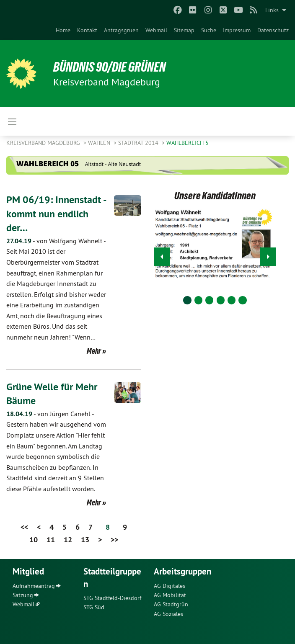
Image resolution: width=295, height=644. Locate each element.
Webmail (156, 30)
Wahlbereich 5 (188, 143)
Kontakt (87, 30)
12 (68, 540)
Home (63, 30)
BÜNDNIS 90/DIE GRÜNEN (110, 67)
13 (85, 540)
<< (24, 527)
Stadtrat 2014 (139, 143)
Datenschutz (273, 30)
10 (34, 540)
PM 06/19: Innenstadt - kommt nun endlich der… (56, 214)
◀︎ (162, 254)
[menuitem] (63, 30)
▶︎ (268, 254)
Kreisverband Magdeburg (44, 143)
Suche (209, 30)
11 (51, 540)
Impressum (237, 30)
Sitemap (184, 30)
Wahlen (100, 143)
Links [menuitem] (272, 10)
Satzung (23, 595)
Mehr (94, 351)
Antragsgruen (121, 30)
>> (114, 540)
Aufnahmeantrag (34, 586)
